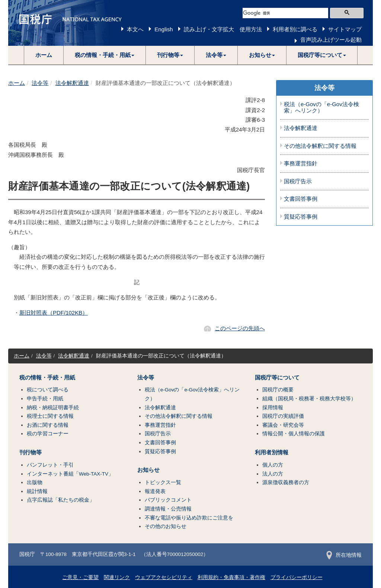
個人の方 (273, 465)
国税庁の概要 (278, 390)
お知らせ (148, 470)
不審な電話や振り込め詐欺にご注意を (189, 518)
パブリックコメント (168, 500)
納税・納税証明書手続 (53, 408)
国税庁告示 (298, 181)
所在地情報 (344, 555)
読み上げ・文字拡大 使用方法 (223, 29)
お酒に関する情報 (48, 425)
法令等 (40, 83)
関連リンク (117, 577)
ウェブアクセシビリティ (164, 577)
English (164, 29)
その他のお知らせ (166, 526)
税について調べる (48, 390)
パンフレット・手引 (50, 465)
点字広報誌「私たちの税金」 (61, 500)
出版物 (35, 482)
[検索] (285, 13)
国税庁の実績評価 (283, 416)
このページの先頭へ (240, 328)
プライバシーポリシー (297, 577)
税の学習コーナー (48, 434)
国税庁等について (277, 378)
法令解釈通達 (72, 83)
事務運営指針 (301, 163)
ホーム (44, 55)
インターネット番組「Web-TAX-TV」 (70, 474)
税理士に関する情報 (50, 416)
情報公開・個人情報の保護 (294, 434)
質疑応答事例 (301, 217)
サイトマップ (345, 29)
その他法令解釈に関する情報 (320, 146)
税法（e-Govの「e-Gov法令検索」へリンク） (321, 107)
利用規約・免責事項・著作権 (231, 577)
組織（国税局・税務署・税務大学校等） (309, 399)
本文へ (135, 29)
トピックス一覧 (163, 482)
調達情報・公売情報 (168, 509)
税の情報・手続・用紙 (47, 378)
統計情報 (37, 491)
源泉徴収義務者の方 (286, 482)
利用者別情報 (272, 452)
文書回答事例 (301, 199)
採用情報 (273, 408)
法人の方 (273, 474)
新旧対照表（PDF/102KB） (54, 313)
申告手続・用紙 (45, 399)
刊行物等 (31, 452)
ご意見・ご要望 (80, 577)
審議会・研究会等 (283, 425)
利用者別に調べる (295, 29)
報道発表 (155, 491)
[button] (105, 55)
